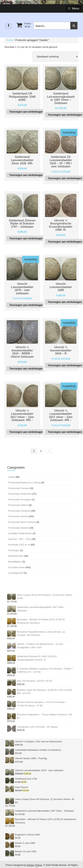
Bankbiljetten (15, 562)
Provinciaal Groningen (20, 500)
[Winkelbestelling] (55, 57)
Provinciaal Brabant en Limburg (24, 483)
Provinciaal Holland (18, 505)
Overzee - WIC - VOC (19, 539)
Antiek (11, 477)
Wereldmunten (16, 556)
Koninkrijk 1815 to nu (19, 545)
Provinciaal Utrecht (18, 516)
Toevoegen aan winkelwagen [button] (26, 112)
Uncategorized (16, 573)
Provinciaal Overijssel (19, 511)
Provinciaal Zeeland (18, 528)
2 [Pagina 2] (41, 451)
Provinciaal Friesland (19, 488)
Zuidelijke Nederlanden (20, 533)
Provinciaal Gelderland (20, 494)
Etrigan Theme (34, 865)
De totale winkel (16, 567)
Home (10, 40)
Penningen (14, 550)
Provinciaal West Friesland (22, 522)
